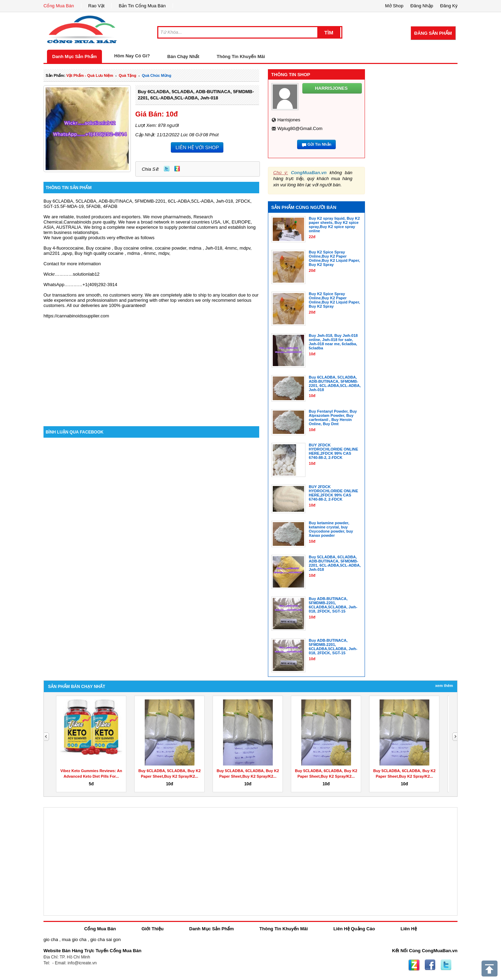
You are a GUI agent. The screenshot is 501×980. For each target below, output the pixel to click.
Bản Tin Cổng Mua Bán (142, 6)
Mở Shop (394, 6)
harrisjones (289, 120)
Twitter (167, 169)
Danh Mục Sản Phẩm (74, 56)
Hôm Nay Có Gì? (132, 56)
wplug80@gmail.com (300, 128)
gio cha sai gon (105, 939)
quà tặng (128, 75)
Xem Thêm (444, 686)
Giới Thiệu (153, 929)
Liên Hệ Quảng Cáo (354, 929)
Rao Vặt (97, 6)
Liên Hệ (409, 929)
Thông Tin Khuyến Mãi (241, 56)
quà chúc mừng (157, 75)
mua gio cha (74, 939)
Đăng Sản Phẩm (433, 33)
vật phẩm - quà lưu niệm (90, 75)
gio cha (51, 939)
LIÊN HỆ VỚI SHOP (197, 147)
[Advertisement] (151, 367)
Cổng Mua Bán (59, 6)
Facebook (430, 965)
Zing (177, 169)
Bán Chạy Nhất (183, 56)
